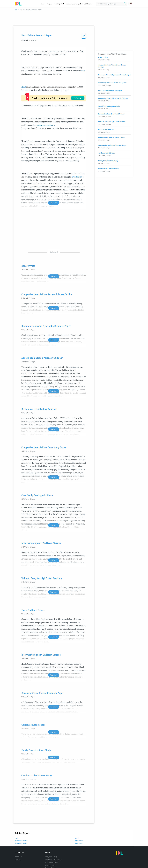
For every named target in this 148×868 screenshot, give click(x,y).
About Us (18, 844)
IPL (16, 10)
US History (88, 4)
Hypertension (79, 828)
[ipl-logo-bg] (19, 3)
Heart (24, 87)
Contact (18, 847)
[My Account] (131, 4)
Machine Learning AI (74, 4)
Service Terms (50, 856)
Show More (54, 190)
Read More (54, 264)
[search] (125, 4)
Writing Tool (60, 4)
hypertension (77, 165)
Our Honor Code (51, 850)
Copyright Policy (51, 844)
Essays (43, 4)
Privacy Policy (50, 853)
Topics (51, 4)
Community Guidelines (54, 847)
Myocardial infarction (21, 828)
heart (83, 71)
